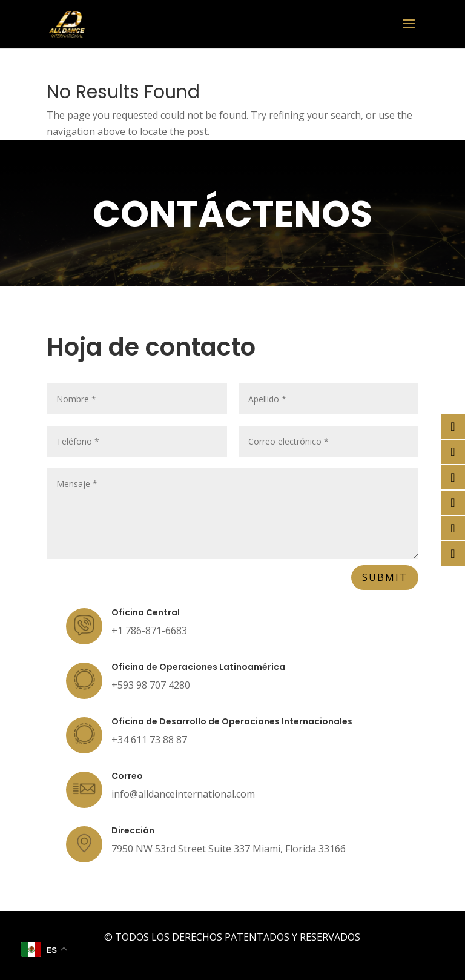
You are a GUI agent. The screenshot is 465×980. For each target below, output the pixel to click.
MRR (315, 953)
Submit (385, 577)
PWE (251, 953)
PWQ (282, 953)
